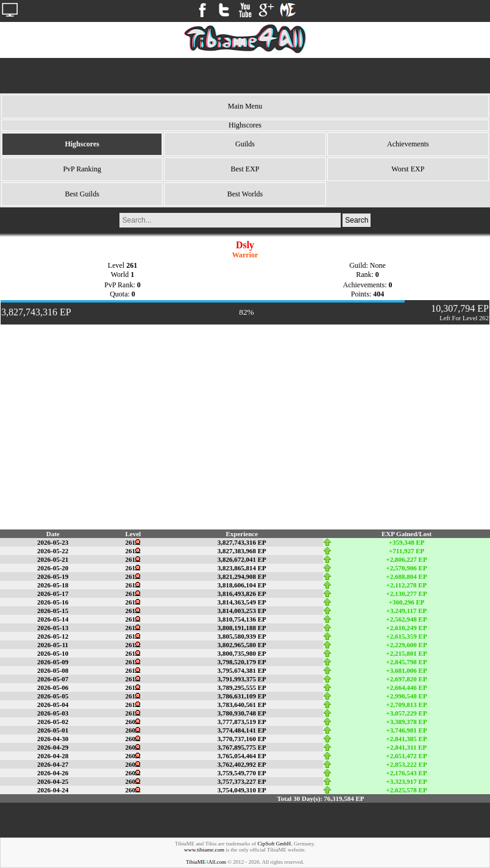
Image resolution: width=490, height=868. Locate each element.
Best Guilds (82, 194)
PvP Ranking (82, 169)
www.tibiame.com (204, 850)
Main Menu (245, 106)
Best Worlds (245, 194)
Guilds (245, 144)
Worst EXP (408, 169)
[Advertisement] (245, 76)
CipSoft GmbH (275, 844)
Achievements (408, 144)
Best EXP (245, 169)
